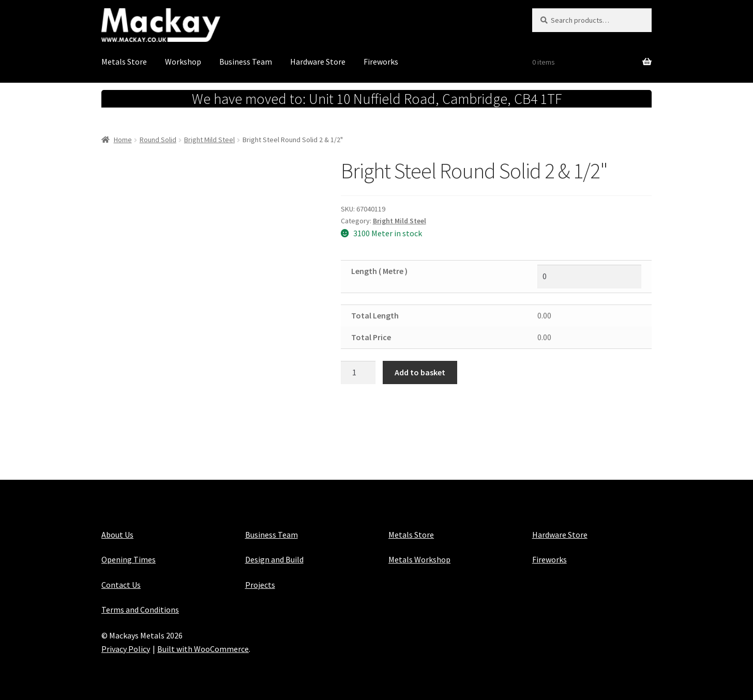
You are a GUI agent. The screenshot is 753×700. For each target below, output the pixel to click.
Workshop (183, 62)
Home (123, 140)
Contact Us (121, 585)
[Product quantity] (358, 373)
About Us (117, 535)
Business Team (246, 62)
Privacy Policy (126, 649)
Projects (260, 585)
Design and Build (274, 559)
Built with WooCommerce (203, 649)
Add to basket (420, 372)
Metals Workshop (419, 559)
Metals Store (124, 62)
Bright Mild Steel (209, 140)
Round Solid (158, 140)
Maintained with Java (139, 662)
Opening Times (129, 559)
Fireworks (381, 62)
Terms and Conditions (140, 610)
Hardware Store (318, 62)
